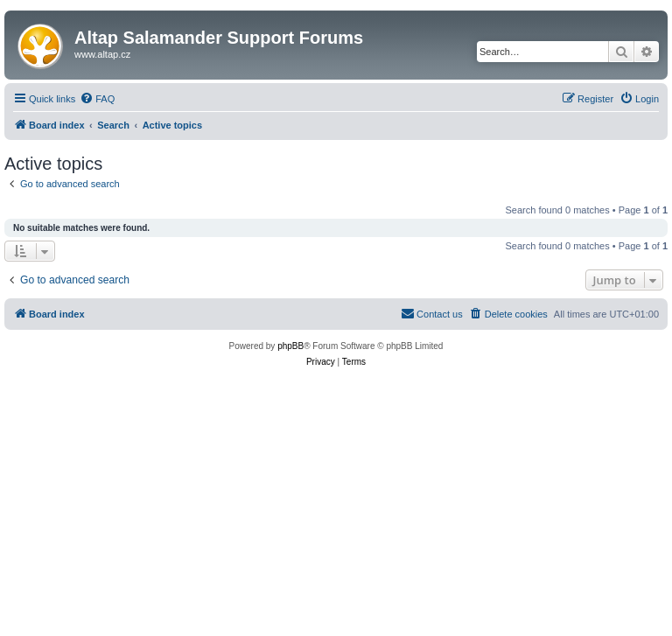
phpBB (290, 346)
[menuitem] (97, 99)
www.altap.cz (102, 54)
